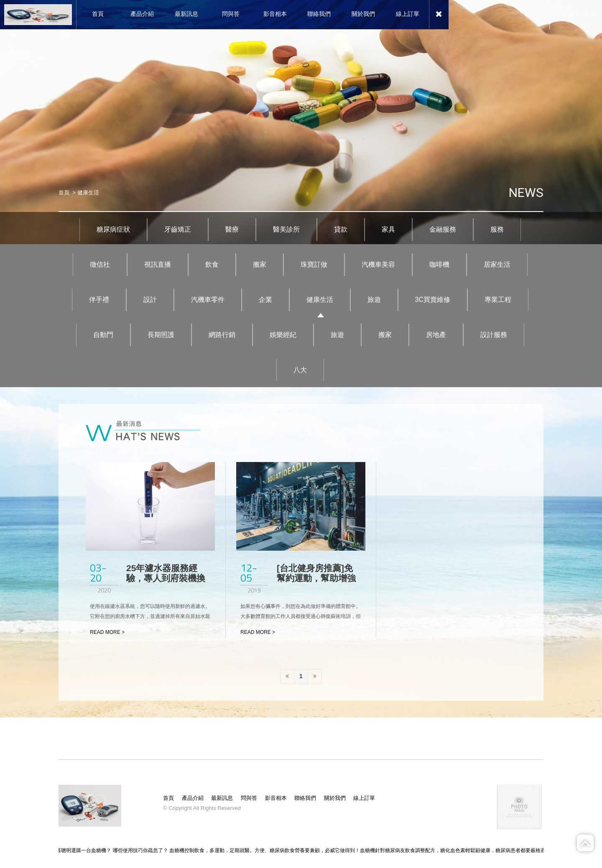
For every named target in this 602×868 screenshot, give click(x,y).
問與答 (249, 798)
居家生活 (497, 264)
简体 (590, 14)
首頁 (64, 193)
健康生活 (320, 300)
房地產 (436, 335)
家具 (388, 229)
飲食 (212, 264)
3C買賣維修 (433, 300)
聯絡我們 (305, 798)
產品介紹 (193, 798)
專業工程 (498, 300)
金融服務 (443, 229)
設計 (150, 300)
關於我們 (335, 798)
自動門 (103, 335)
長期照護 (161, 335)
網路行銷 (222, 335)
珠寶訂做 (314, 264)
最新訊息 (222, 798)
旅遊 (374, 300)
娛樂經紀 (283, 335)
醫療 (232, 229)
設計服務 (494, 335)
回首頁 (565, 14)
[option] (301, 122)
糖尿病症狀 (113, 229)
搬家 (260, 264)
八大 (300, 370)
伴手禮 (99, 300)
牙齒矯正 (178, 229)
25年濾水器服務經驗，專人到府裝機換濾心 (166, 578)
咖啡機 (439, 264)
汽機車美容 (378, 264)
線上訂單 (364, 798)
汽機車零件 (208, 300)
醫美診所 (286, 229)
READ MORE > (107, 632)
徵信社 (100, 264)
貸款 (341, 229)
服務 (497, 229)
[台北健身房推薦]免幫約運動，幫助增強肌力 (316, 578)
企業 (265, 300)
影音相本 (276, 798)
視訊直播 (158, 264)
